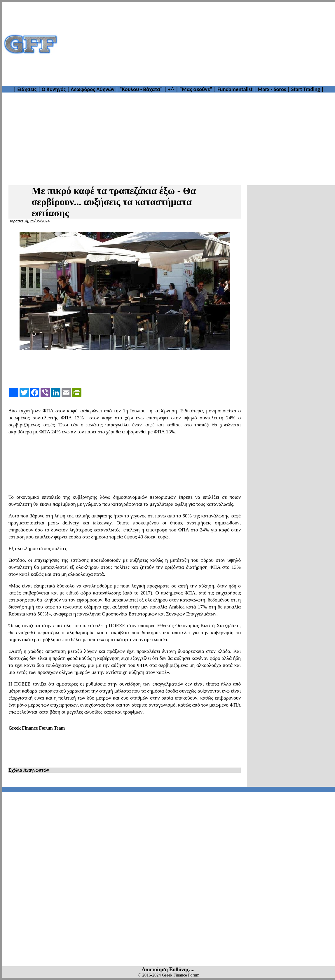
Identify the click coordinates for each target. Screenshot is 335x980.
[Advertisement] (197, 44)
